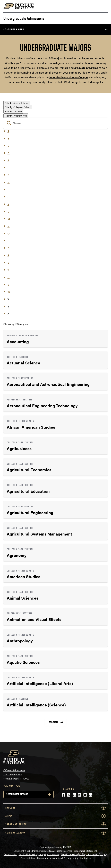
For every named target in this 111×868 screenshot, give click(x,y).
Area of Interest (17, 103)
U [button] (8, 277)
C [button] (8, 146)
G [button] (8, 175)
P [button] (8, 241)
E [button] (8, 160)
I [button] (8, 190)
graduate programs (86, 68)
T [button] (8, 270)
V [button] (8, 284)
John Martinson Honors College (68, 77)
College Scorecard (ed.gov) (93, 854)
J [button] (8, 197)
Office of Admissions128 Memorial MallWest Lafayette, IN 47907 (16, 774)
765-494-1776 (12, 786)
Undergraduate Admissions (24, 18)
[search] (55, 123)
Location (13, 111)
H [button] (8, 182)
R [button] (8, 255)
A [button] (8, 131)
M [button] (9, 219)
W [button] (9, 292)
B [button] (8, 138)
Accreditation (28, 858)
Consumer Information (49, 858)
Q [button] (8, 248)
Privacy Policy (71, 858)
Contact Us (86, 858)
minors (64, 68)
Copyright (19, 851)
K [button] (8, 204)
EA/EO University (28, 854)
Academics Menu (14, 29)
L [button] (8, 211)
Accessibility (10, 854)
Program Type (16, 116)
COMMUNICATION (55, 833)
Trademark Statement (85, 851)
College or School (18, 107)
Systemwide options (17, 794)
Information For (55, 824)
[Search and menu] (104, 6)
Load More (53, 722)
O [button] (8, 233)
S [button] (8, 263)
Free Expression (69, 854)
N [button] (8, 226)
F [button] (8, 168)
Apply (55, 816)
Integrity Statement (49, 854)
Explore (55, 808)
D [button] (8, 153)
